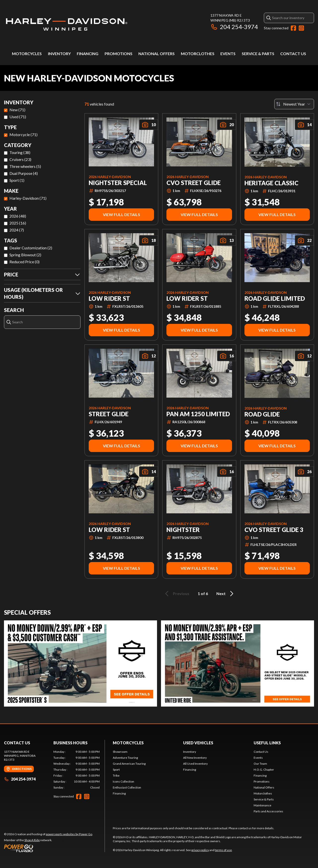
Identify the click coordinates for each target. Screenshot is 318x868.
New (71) (17, 110)
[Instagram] (301, 28)
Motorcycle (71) (23, 134)
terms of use (223, 850)
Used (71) (18, 117)
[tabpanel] (77, 770)
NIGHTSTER (183, 530)
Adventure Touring (125, 758)
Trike (116, 775)
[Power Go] (48, 848)
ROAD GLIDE (262, 414)
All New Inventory (195, 758)
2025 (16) (18, 223)
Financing (88, 54)
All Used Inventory (195, 764)
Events (228, 54)
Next (226, 594)
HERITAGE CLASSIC (271, 183)
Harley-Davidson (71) (28, 198)
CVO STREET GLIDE (194, 183)
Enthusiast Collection (127, 787)
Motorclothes (198, 54)
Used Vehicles (198, 743)
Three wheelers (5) (25, 166)
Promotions (119, 54)
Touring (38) (20, 152)
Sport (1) (17, 180)
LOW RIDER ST (109, 299)
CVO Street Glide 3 (274, 530)
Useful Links (267, 743)
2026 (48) (18, 216)
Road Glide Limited (275, 299)
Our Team (260, 764)
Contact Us (293, 54)
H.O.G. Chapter (264, 770)
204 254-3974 (234, 27)
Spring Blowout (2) (25, 255)
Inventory (59, 54)
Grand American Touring (129, 764)
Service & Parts (258, 54)
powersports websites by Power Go (69, 834)
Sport (116, 770)
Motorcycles (27, 54)
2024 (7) (17, 230)
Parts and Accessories (268, 811)
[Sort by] (294, 104)
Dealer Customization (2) (31, 248)
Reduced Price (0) (24, 262)
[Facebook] (293, 28)
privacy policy (200, 850)
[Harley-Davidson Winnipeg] (66, 24)
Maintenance (262, 805)
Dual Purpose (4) (24, 173)
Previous (176, 594)
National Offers (157, 54)
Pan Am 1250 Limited (198, 414)
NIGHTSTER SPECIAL (118, 183)
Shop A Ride (32, 840)
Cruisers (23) (20, 159)
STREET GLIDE (109, 414)
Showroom (120, 752)
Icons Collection (123, 781)
